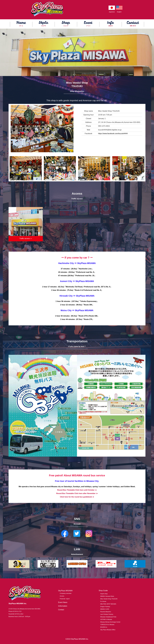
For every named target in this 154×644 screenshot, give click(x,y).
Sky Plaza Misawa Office (108, 630)
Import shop (104, 594)
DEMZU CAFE (105, 609)
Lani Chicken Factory (107, 614)
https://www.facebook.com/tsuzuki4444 (113, 134)
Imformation (63, 606)
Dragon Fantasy (105, 607)
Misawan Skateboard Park (108, 617)
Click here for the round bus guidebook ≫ (77, 497)
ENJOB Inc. (104, 627)
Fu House (103, 601)
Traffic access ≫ (26, 238)
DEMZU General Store (107, 596)
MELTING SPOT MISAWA (108, 604)
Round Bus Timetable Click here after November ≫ (77, 493)
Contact (61, 610)
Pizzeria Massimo (106, 612)
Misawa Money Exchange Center (110, 622)
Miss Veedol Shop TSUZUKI (109, 599)
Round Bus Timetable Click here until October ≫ (77, 490)
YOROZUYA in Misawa (107, 625)
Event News (63, 602)
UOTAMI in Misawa (106, 619)
